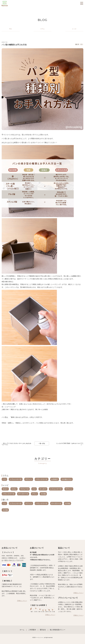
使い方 (77, 44)
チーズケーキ (23, 494)
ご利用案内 (32, 630)
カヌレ (14, 489)
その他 (43, 494)
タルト (5, 489)
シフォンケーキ (16, 479)
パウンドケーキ (42, 479)
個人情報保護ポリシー (58, 630)
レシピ (6, 485)
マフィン (29, 479)
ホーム (22, 630)
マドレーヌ (25, 489)
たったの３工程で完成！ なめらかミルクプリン (70, 444)
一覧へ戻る (42, 443)
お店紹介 (55, 479)
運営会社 (43, 630)
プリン (34, 494)
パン (81, 44)
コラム (6, 476)
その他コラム (67, 479)
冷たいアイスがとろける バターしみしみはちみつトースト (16, 444)
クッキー (43, 489)
